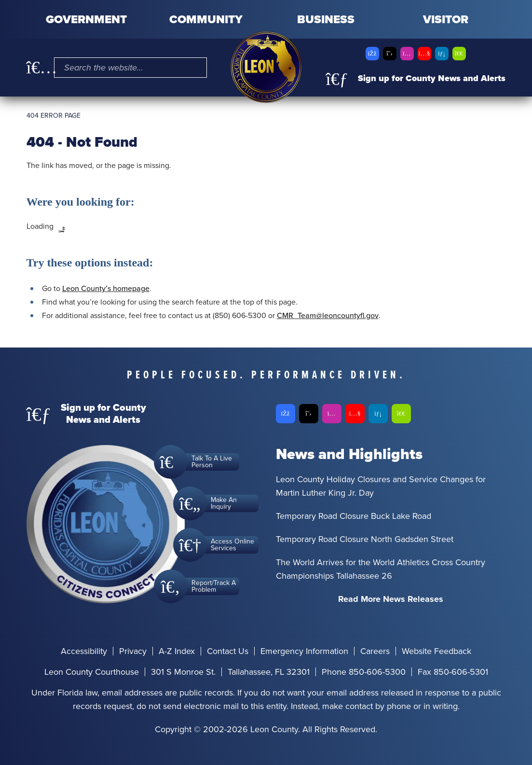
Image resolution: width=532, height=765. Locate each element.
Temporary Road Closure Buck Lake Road (354, 516)
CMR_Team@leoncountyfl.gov (328, 315)
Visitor (446, 19)
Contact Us (228, 651)
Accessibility (84, 651)
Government (86, 19)
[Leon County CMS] (266, 67)
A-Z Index (177, 651)
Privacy (133, 651)
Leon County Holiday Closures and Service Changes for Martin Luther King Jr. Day (381, 486)
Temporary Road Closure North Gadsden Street (365, 539)
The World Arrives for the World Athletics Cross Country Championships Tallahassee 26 (381, 569)
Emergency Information (304, 651)
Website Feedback (437, 651)
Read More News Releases (391, 599)
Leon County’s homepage (106, 288)
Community (206, 19)
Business (326, 19)
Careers (375, 651)
